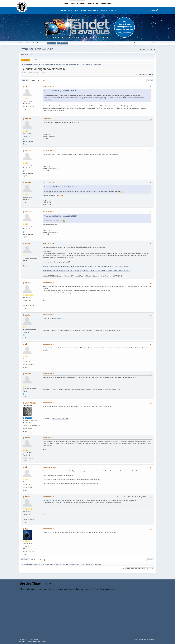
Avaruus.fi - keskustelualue (37, 49)
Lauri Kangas (30, 403)
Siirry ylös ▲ (152, 639)
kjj (26, 86)
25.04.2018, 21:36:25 (48, 529)
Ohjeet (136, 639)
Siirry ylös (25, 560)
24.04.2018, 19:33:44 (48, 243)
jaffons (28, 182)
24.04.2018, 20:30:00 (48, 283)
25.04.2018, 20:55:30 (48, 497)
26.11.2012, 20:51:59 (48, 182)
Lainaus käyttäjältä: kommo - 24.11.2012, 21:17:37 (62, 187)
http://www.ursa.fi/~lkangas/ (60, 419)
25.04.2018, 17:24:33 (48, 344)
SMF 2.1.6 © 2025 (24, 639)
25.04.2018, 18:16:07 (48, 374)
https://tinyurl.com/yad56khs (130, 471)
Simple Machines (35, 639)
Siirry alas (25, 80)
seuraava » (149, 74)
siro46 (27, 438)
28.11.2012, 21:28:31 (48, 212)
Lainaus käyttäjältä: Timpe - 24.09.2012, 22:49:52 (61, 91)
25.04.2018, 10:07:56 (48, 315)
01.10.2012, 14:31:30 (48, 86)
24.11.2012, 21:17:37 (48, 151)
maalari (28, 243)
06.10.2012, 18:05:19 (48, 119)
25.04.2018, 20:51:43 (50, 467)
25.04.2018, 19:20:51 (48, 403)
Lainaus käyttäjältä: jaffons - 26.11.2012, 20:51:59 (61, 216)
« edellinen (140, 74)
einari (27, 283)
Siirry (123, 569)
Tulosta (150, 80)
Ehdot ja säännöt (143, 639)
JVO (27, 529)
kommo (28, 119)
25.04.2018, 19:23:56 (48, 438)
